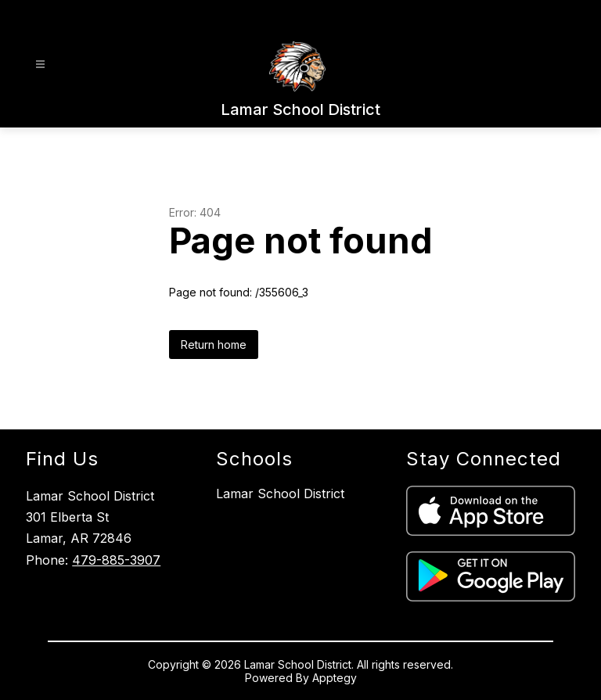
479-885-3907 (116, 560)
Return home (214, 345)
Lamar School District (280, 494)
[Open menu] (40, 65)
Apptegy (335, 678)
